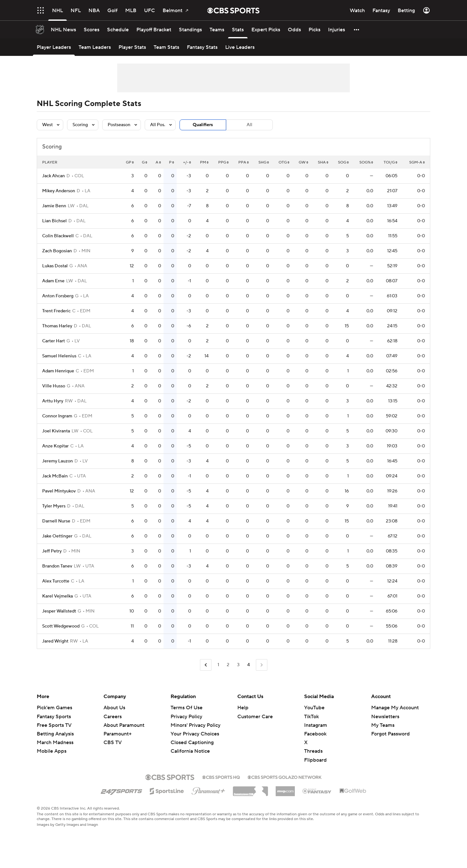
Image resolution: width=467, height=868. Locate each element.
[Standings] (190, 30)
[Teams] (217, 30)
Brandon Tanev (57, 566)
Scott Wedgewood (61, 626)
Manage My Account (395, 708)
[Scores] (92, 30)
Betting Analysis (55, 734)
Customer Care (255, 717)
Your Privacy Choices (195, 734)
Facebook (315, 734)
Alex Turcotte (56, 581)
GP (130, 162)
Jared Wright (55, 641)
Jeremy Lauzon (57, 461)
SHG (264, 162)
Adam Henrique (58, 371)
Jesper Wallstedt (59, 611)
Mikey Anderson (59, 191)
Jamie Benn (54, 206)
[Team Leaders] (95, 47)
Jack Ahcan (54, 176)
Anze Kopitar (55, 446)
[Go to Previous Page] (206, 665)
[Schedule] (118, 30)
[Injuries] (337, 30)
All (249, 125)
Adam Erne (53, 281)
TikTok (311, 717)
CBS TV (113, 742)
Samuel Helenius (59, 356)
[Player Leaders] (54, 47)
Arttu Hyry (53, 401)
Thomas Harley (57, 326)
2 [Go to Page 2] (228, 665)
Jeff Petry (52, 551)
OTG (284, 162)
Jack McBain (55, 476)
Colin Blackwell (58, 236)
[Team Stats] (166, 47)
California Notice (190, 751)
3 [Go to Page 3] (238, 665)
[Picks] (314, 30)
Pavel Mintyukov (59, 491)
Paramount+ (118, 734)
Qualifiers (203, 125)
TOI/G (390, 162)
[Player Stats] (132, 47)
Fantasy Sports (54, 717)
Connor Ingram (57, 416)
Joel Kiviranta (56, 431)
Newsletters (385, 717)
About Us (114, 708)
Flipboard (315, 760)
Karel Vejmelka (57, 596)
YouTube (314, 708)
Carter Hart (54, 341)
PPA (244, 162)
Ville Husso (54, 386)
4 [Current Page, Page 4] (249, 665)
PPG (223, 162)
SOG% (366, 162)
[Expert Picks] (266, 30)
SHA (323, 162)
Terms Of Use (187, 708)
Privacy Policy (186, 717)
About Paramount (124, 725)
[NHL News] (63, 30)
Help (243, 708)
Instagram (316, 725)
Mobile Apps (52, 751)
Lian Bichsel (54, 221)
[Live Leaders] (240, 47)
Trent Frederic (56, 311)
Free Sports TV (54, 725)
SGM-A (417, 162)
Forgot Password (390, 734)
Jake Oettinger (57, 536)
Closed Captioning (192, 742)
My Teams (383, 725)
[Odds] (294, 30)
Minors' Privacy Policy (195, 725)
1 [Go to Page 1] (218, 665)
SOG (343, 162)
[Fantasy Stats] (202, 47)
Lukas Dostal (55, 266)
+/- (187, 162)
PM (204, 162)
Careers (113, 717)
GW (303, 162)
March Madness (55, 742)
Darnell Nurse (56, 521)
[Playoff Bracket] (154, 30)
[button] (357, 30)
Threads (313, 751)
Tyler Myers (54, 506)
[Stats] (238, 30)
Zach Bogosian (57, 251)
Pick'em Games (54, 708)
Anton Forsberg (58, 296)
